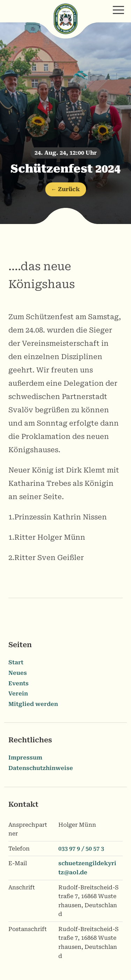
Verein (18, 694)
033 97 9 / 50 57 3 (81, 849)
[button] (118, 10)
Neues (18, 673)
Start (16, 662)
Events (19, 683)
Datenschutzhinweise (41, 768)
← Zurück (65, 191)
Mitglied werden (33, 704)
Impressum (25, 758)
